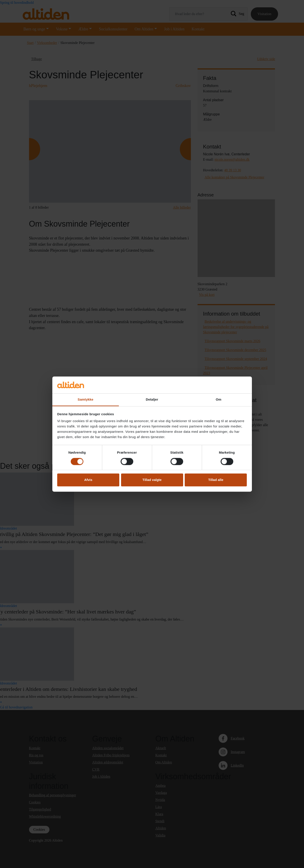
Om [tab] (219, 400)
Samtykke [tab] (85, 400)
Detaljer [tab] (152, 400)
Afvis (88, 480)
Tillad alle (216, 480)
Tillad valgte (152, 480)
